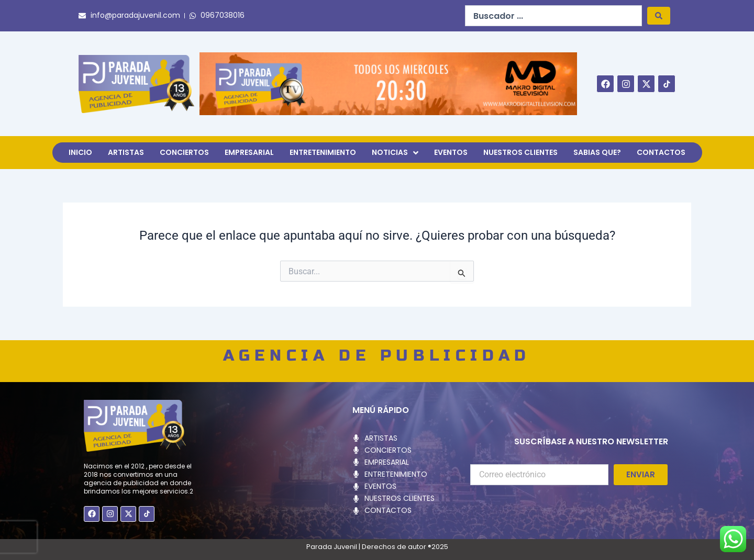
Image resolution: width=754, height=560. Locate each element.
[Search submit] (659, 16)
